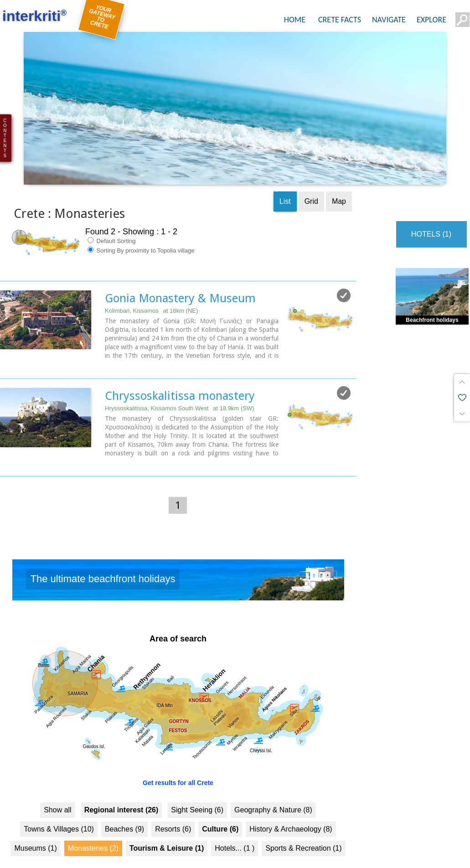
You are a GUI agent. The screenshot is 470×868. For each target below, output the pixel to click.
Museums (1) (35, 834)
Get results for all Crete (178, 769)
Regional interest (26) (121, 796)
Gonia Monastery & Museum (180, 284)
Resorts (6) (173, 815)
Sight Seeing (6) (197, 796)
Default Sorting (112, 227)
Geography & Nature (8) (273, 796)
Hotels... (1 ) (235, 834)
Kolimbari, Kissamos (151, 297)
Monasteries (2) (93, 834)
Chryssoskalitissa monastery (180, 382)
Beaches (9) (124, 815)
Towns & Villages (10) (59, 815)
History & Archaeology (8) (291, 815)
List (285, 188)
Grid (311, 188)
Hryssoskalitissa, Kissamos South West (180, 395)
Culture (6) (220, 815)
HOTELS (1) (431, 220)
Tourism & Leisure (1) (167, 834)
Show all (57, 796)
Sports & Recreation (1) (303, 834)
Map (339, 188)
